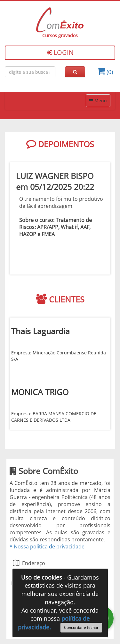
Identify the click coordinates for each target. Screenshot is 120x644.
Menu (98, 100)
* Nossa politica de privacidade (47, 547)
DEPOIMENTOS (60, 144)
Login (60, 52)
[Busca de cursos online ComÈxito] (30, 72)
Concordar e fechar (81, 627)
